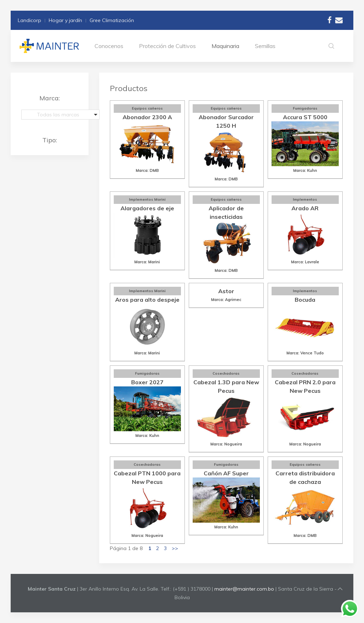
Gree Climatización (112, 20)
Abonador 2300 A (147, 117)
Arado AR (305, 208)
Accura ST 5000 (305, 117)
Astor (226, 291)
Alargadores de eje (147, 208)
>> (175, 548)
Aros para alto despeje (147, 300)
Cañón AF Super (226, 473)
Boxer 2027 (147, 382)
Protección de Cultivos (167, 46)
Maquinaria (225, 46)
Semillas (265, 46)
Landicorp (30, 20)
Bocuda (305, 300)
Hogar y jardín (65, 20)
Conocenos (109, 46)
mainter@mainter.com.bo (244, 589)
